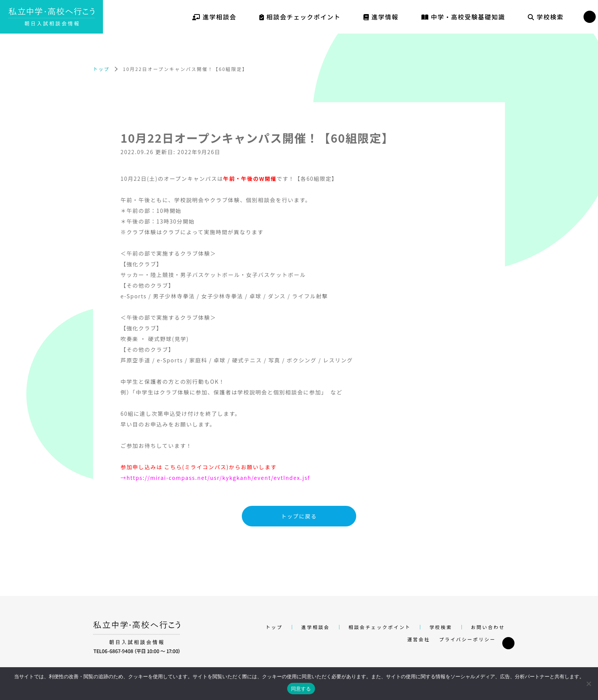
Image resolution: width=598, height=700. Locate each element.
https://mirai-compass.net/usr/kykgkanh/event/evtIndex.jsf (218, 478)
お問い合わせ (488, 627)
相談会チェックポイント (300, 17)
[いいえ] (588, 684)
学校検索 (546, 17)
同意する (301, 689)
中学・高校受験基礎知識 (463, 17)
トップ (101, 69)
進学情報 (381, 17)
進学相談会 (214, 17)
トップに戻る (299, 516)
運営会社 (419, 639)
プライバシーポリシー (467, 639)
